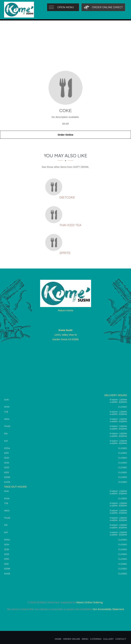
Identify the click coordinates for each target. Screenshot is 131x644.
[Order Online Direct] (103, 7)
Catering (96, 639)
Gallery (108, 639)
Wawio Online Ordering (89, 602)
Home (58, 639)
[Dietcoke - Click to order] (55, 187)
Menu (85, 639)
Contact (121, 639)
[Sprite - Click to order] (55, 242)
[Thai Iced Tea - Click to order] (55, 215)
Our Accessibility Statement (108, 609)
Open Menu (66, 7)
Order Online (65, 135)
